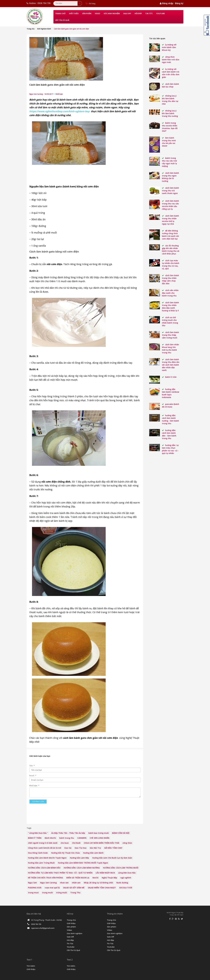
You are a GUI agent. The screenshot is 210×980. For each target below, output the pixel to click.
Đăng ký (179, 3)
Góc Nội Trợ (95, 848)
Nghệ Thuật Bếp (109, 878)
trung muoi (33, 893)
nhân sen (76, 883)
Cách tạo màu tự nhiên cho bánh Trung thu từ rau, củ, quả (171, 264)
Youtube (160, 13)
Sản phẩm (87, 13)
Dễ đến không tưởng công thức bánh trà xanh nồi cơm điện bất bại (170, 235)
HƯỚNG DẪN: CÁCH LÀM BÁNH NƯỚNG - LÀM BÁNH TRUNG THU (170, 419)
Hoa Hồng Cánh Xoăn (38, 853)
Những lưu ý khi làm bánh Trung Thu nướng (170, 113)
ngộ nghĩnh (126, 878)
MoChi (95, 878)
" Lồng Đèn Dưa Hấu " (38, 833)
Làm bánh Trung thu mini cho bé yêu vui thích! (169, 142)
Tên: (32, 766)
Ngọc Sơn (32, 883)
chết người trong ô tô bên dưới (43, 843)
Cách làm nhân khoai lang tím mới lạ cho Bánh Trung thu (170, 349)
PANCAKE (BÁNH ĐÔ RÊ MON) (170, 405)
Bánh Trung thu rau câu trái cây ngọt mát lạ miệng (169, 162)
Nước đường (122, 883)
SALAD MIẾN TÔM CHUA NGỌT (102, 888)
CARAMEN (82, 838)
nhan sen (64, 883)
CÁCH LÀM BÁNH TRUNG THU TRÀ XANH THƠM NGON (170, 191)
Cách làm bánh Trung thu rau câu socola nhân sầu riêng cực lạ (170, 205)
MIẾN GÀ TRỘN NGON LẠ (78, 878)
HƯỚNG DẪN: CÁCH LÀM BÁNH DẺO (44, 868)
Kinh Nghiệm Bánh (44, 29)
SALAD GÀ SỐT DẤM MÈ (74, 888)
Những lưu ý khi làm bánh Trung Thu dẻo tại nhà (170, 100)
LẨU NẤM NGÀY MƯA (105, 873)
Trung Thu (75, 893)
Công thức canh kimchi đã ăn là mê (45, 848)
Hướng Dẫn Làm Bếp (79, 858)
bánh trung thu (67, 838)
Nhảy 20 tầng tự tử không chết (98, 883)
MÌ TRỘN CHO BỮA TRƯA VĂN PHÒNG (45, 878)
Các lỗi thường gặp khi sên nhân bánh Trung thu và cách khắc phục (171, 250)
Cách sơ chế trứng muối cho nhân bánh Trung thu (170, 321)
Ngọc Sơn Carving (48, 883)
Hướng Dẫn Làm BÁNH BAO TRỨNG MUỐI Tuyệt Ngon (83, 863)
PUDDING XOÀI (35, 888)
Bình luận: (34, 786)
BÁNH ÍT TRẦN (35, 838)
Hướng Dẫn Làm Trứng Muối (41, 863)
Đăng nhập (168, 3)
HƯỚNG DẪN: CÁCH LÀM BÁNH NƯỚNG (82, 868)
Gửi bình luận (38, 802)
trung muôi (47, 893)
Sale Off (127, 13)
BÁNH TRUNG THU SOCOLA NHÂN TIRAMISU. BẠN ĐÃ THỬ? (170, 127)
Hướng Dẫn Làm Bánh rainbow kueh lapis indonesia (170, 393)
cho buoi (65, 843)
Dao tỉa (68, 848)
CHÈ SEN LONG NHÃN (100, 838)
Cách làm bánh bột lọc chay (170, 85)
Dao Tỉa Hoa (81, 848)
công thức (127, 843)
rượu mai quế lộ (52, 888)
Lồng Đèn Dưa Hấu (127, 873)
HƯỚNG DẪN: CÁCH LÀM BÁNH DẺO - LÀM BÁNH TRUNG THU (169, 434)
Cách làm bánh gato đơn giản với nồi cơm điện (57, 85)
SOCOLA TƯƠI (126, 888)
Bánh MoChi (50, 838)
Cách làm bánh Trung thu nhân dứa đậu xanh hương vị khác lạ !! (170, 307)
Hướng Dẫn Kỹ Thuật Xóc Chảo (65, 853)
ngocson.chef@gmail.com (43, 928)
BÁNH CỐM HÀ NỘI (121, 833)
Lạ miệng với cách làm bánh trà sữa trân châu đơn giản (171, 73)
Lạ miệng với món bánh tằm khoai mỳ (169, 47)
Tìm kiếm (31, 966)
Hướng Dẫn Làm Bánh (93, 853)
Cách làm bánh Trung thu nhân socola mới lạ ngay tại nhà (170, 220)
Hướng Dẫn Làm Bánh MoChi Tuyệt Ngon (47, 858)
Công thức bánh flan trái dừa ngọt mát (171, 60)
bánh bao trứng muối (99, 833)
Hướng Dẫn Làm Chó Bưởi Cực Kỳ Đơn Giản (112, 858)
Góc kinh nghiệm (112, 13)
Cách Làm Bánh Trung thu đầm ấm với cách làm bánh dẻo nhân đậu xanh (171, 365)
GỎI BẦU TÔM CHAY (113, 848)
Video (97, 13)
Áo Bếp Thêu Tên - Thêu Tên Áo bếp (68, 833)
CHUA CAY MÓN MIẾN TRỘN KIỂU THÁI (102, 843)
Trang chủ (60, 13)
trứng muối (62, 893)
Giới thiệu (74, 13)
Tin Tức (149, 13)
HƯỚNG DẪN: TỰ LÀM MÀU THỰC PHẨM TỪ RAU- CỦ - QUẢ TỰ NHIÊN (60, 873)
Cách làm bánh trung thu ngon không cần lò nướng (170, 177)
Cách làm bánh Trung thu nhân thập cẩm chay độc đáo (170, 279)
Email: (33, 776)
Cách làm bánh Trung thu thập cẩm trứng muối (170, 335)
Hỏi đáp (138, 13)
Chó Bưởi (76, 843)
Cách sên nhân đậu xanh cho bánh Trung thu (170, 293)
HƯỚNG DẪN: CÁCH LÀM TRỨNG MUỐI (121, 868)
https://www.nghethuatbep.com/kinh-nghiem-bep (59, 111)
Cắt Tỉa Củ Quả (62, 20)
